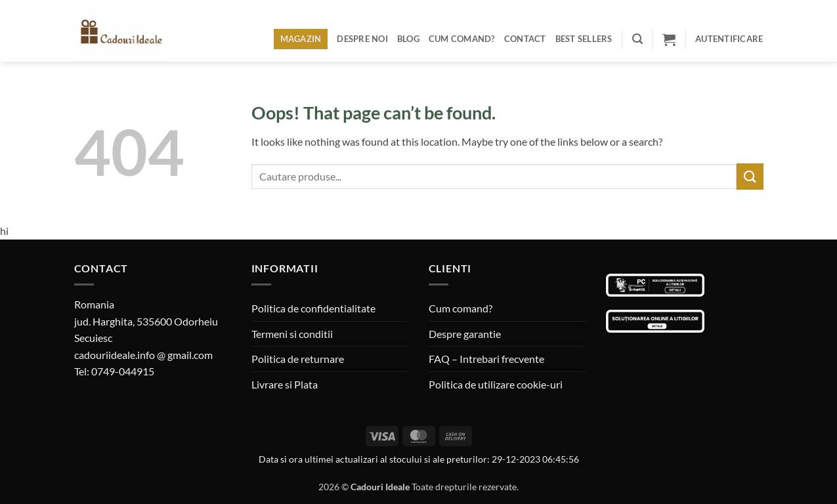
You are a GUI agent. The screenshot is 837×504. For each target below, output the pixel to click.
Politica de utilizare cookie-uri (496, 384)
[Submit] (750, 176)
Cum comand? (462, 39)
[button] (637, 39)
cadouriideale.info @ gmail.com (143, 355)
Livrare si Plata (285, 384)
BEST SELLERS (584, 39)
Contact (525, 39)
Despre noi (362, 39)
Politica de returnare (298, 359)
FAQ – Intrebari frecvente (486, 359)
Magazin (301, 39)
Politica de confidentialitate (313, 308)
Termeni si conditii (292, 334)
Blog (408, 39)
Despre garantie (465, 334)
